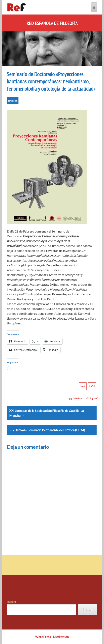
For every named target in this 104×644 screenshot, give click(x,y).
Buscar (12, 602)
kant (83, 386)
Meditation (61, 637)
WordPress (43, 637)
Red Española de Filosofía (52, 23)
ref (96, 398)
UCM (92, 386)
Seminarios (13, 101)
